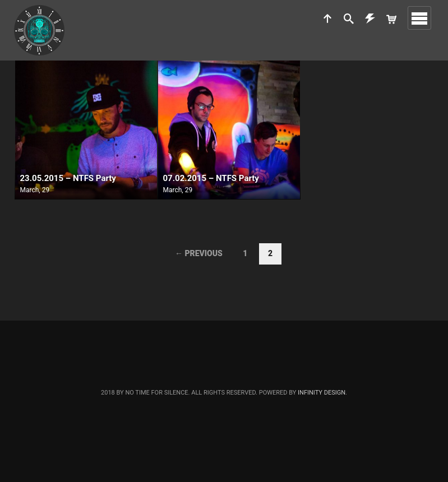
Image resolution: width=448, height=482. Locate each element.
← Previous (199, 253)
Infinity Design (322, 393)
